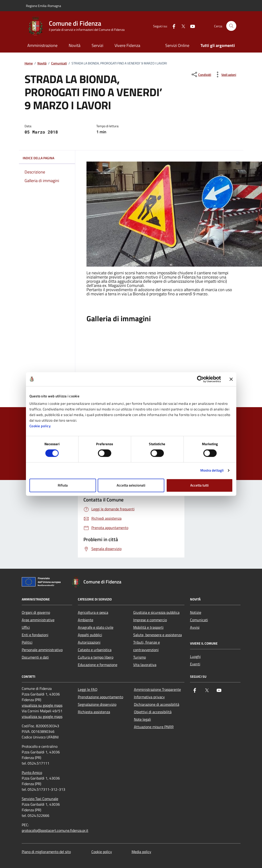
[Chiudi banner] (231, 379)
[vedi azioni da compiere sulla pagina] (225, 74)
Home (29, 63)
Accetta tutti (199, 485)
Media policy (141, 852)
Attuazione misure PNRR (154, 727)
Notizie (196, 612)
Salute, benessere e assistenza (158, 635)
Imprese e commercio (150, 620)
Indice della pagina (47, 158)
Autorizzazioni (89, 642)
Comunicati (59, 63)
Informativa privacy (149, 697)
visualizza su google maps (42, 705)
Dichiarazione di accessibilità (157, 704)
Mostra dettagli (212, 470)
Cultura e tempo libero (96, 657)
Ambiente (86, 620)
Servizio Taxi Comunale (40, 799)
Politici (27, 642)
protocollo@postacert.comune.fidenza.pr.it (55, 830)
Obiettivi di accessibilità (153, 712)
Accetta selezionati (131, 485)
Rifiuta (63, 485)
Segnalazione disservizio (97, 704)
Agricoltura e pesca (93, 612)
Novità (75, 45)
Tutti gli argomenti (218, 45)
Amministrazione (42, 45)
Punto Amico (32, 773)
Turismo (140, 657)
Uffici (26, 627)
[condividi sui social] (201, 74)
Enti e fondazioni (35, 635)
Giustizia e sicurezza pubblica (156, 612)
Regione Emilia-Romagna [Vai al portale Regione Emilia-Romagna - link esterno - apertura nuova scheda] (43, 6)
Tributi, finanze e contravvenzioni (147, 646)
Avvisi (195, 627)
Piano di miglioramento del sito (46, 852)
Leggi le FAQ (88, 689)
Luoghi (195, 656)
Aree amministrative (38, 620)
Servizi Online (177, 45)
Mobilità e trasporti (148, 627)
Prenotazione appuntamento (100, 697)
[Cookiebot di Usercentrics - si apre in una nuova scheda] (200, 379)
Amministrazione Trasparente (157, 689)
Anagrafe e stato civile (96, 627)
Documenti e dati (35, 657)
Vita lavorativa (145, 665)
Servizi (97, 45)
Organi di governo (36, 612)
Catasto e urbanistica (95, 650)
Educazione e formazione (98, 665)
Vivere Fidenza (127, 45)
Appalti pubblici (90, 635)
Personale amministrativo (42, 650)
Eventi (195, 664)
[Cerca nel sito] (231, 26)
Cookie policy (40, 426)
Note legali (142, 719)
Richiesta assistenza (94, 712)
